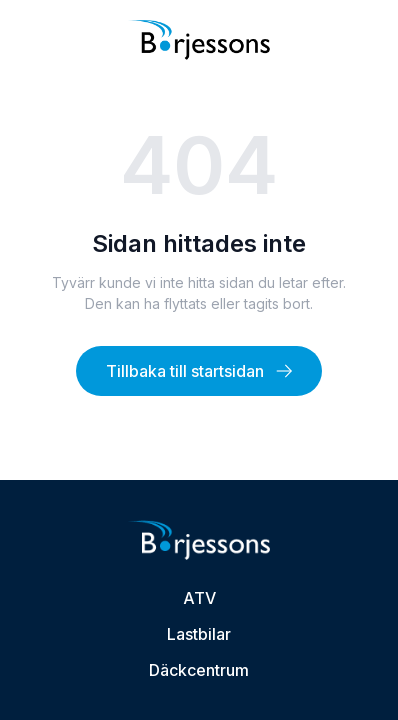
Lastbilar (199, 634)
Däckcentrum (199, 670)
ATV (199, 598)
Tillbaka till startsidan (199, 371)
